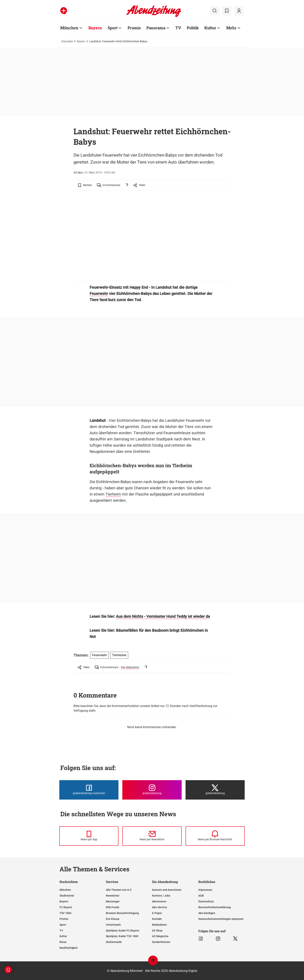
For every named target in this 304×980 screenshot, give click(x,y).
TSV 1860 (65, 913)
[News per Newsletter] (152, 836)
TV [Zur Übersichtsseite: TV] (178, 28)
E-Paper (157, 913)
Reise (63, 942)
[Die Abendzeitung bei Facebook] (89, 790)
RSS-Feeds (113, 907)
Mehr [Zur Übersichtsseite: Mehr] (231, 28)
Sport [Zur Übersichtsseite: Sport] (113, 28)
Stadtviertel (67, 896)
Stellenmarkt (114, 942)
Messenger (113, 901)
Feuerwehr (99, 294)
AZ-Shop (157, 931)
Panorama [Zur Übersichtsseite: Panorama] (156, 28)
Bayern (81, 41)
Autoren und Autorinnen (167, 890)
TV (61, 931)
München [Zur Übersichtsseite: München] (69, 28)
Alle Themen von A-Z (119, 890)
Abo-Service (159, 907)
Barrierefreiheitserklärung (215, 907)
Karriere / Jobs (161, 896)
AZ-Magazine (160, 936)
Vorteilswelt (113, 925)
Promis (64, 919)
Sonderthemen (161, 942)
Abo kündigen (207, 913)
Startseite (67, 41)
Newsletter (113, 896)
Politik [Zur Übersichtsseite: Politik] (193, 28)
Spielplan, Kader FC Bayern (123, 931)
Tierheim (113, 494)
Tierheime (119, 655)
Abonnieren (159, 901)
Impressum (205, 890)
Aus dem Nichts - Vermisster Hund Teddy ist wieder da (163, 616)
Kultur (63, 936)
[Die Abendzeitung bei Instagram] (152, 790)
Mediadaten (159, 925)
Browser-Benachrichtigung (122, 913)
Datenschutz (206, 901)
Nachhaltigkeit (69, 948)
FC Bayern (66, 907)
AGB (201, 896)
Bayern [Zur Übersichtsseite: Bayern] (95, 28)
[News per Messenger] (89, 836)
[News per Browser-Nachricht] (215, 836)
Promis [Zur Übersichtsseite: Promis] (134, 28)
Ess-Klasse (113, 919)
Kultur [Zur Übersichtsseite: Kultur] (210, 28)
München (65, 890)
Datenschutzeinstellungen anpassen (221, 919)
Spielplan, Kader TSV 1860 (122, 936)
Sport (63, 925)
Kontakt (157, 919)
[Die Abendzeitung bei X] (215, 790)
